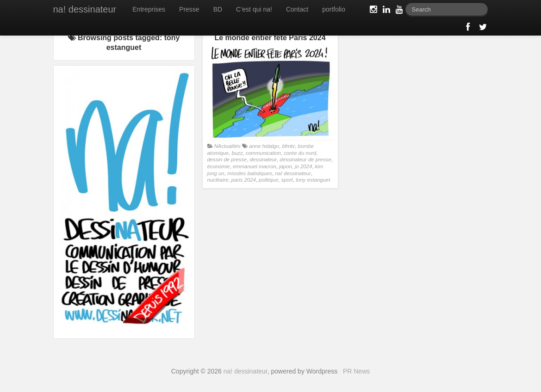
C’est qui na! (254, 9)
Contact (297, 9)
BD (218, 9)
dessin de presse (227, 159)
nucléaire (218, 180)
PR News (356, 371)
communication (263, 153)
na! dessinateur (85, 9)
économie (219, 166)
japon (286, 166)
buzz (237, 153)
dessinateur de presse (305, 159)
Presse (189, 9)
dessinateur (263, 159)
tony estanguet (313, 180)
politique (268, 180)
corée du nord (300, 153)
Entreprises (149, 9)
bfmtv (288, 146)
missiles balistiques (250, 173)
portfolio (334, 9)
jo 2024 (303, 166)
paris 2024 (244, 180)
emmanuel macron (255, 166)
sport (287, 180)
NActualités (227, 146)
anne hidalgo (264, 146)
